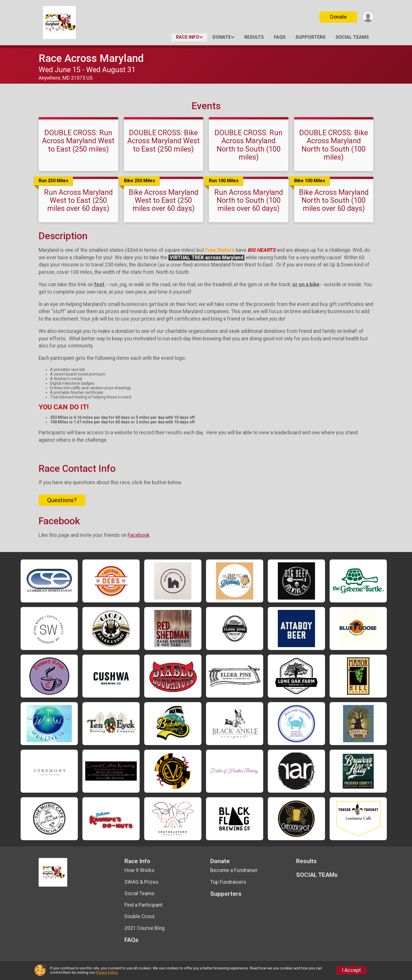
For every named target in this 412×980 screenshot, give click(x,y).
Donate (338, 17)
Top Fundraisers (228, 882)
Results (254, 37)
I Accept (351, 970)
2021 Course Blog (144, 928)
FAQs (280, 37)
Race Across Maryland (91, 58)
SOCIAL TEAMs (352, 37)
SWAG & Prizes (141, 882)
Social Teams (139, 893)
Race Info (188, 37)
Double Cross (140, 916)
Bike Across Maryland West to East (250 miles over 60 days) (164, 200)
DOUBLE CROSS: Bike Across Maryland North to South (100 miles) (334, 145)
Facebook (139, 535)
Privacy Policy (106, 972)
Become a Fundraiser (234, 870)
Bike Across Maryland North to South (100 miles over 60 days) (334, 200)
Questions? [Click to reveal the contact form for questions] (62, 500)
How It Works (139, 870)
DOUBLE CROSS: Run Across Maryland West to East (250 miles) (78, 141)
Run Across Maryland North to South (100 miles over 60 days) (249, 200)
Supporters (311, 37)
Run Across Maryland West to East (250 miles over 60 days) (78, 200)
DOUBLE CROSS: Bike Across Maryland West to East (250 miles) (164, 141)
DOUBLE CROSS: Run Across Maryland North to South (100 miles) (248, 145)
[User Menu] (368, 17)
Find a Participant (143, 905)
